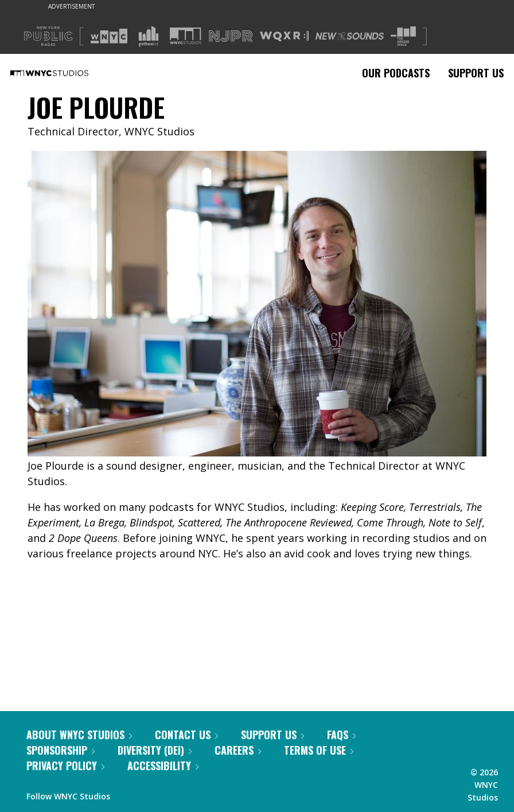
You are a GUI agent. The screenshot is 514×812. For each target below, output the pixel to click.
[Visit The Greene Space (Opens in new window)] (403, 36)
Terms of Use (319, 750)
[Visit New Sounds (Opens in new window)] (350, 36)
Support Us (476, 73)
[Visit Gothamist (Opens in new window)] (149, 36)
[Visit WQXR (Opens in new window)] (284, 36)
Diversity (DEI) (155, 750)
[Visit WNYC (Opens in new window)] (109, 36)
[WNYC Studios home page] (64, 73)
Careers (238, 750)
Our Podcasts (396, 73)
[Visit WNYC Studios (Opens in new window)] (186, 36)
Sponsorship (61, 750)
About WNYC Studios (79, 735)
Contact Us (186, 735)
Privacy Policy (65, 766)
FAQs (341, 735)
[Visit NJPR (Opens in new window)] (231, 36)
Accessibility (163, 766)
